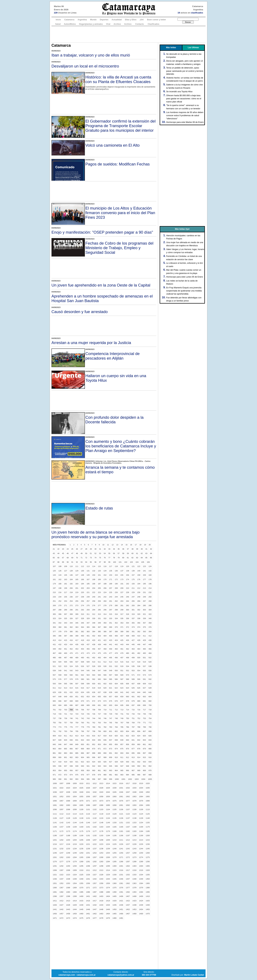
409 (133, 636)
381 (77, 632)
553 (133, 671)
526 (82, 666)
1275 (148, 857)
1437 (128, 905)
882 (60, 753)
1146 (88, 823)
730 (116, 714)
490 (82, 658)
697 (133, 705)
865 (66, 749)
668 (71, 701)
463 (133, 649)
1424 (141, 901)
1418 (101, 901)
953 (54, 770)
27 (82, 549)
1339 (75, 879)
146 (71, 575)
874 (116, 749)
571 (133, 675)
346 (82, 623)
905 (88, 757)
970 (150, 770)
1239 (108, 849)
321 (144, 614)
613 (66, 688)
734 (139, 714)
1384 (75, 892)
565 (99, 675)
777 (77, 727)
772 (150, 723)
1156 (55, 827)
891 (111, 753)
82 (132, 558)
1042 (95, 792)
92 (77, 562)
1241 (121, 849)
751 (133, 718)
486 (60, 658)
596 (71, 684)
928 (116, 762)
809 (54, 736)
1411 (55, 901)
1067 (61, 801)
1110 (148, 809)
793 (66, 731)
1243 (134, 849)
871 (99, 749)
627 (144, 688)
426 (128, 640)
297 (111, 610)
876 (128, 749)
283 (133, 605)
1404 (108, 896)
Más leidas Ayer (182, 229)
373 (133, 627)
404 (105, 636)
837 (111, 740)
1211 (121, 840)
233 (54, 597)
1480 (114, 918)
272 (71, 605)
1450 (114, 909)
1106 (121, 809)
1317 (128, 870)
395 (54, 636)
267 (144, 601)
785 (122, 727)
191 (122, 584)
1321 (55, 875)
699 (144, 705)
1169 (141, 827)
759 (77, 723)
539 (54, 671)
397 (66, 636)
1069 (75, 801)
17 (136, 545)
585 (111, 679)
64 (151, 553)
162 (60, 579)
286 (150, 605)
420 (94, 640)
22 (58, 549)
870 (94, 749)
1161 (88, 827)
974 (71, 775)
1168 (134, 827)
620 (105, 688)
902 (71, 757)
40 (142, 549)
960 (94, 770)
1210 (114, 840)
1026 (88, 788)
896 (139, 753)
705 (77, 710)
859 (133, 744)
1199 (141, 836)
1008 (68, 783)
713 (122, 710)
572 (139, 675)
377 (54, 632)
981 (111, 775)
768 (128, 723)
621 (111, 688)
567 (111, 675)
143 (54, 575)
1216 (55, 844)
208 (116, 588)
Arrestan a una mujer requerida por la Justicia (91, 343)
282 (128, 605)
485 (54, 658)
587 (122, 679)
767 (122, 723)
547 (99, 671)
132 (94, 571)
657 (111, 697)
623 (122, 688)
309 (77, 614)
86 (151, 558)
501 (144, 658)
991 (66, 779)
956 (71, 770)
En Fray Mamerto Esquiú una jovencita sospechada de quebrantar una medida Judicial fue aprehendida (184, 291)
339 (144, 618)
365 (88, 627)
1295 (81, 866)
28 (86, 549)
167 (88, 579)
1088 (101, 805)
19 (145, 545)
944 (105, 766)
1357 (95, 883)
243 (111, 597)
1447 (95, 909)
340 (150, 618)
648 (60, 697)
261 (111, 601)
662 (139, 697)
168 (94, 579)
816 (94, 736)
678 (128, 701)
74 (95, 558)
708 (94, 710)
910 (116, 757)
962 (105, 770)
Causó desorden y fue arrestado (80, 312)
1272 (128, 857)
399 (77, 636)
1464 (108, 914)
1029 (108, 788)
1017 (128, 783)
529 (99, 666)
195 (144, 584)
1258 (134, 853)
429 (144, 640)
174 (128, 579)
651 (77, 697)
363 (77, 627)
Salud (58, 24)
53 (100, 553)
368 (105, 627)
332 (105, 618)
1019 (141, 783)
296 (105, 610)
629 (54, 692)
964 (116, 770)
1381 (55, 892)
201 (77, 588)
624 (128, 688)
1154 (141, 823)
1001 (123, 779)
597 (77, 684)
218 (71, 592)
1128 (68, 818)
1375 (114, 888)
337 (133, 618)
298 (116, 610)
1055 (81, 797)
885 (77, 753)
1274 (141, 857)
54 (105, 553)
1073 (101, 801)
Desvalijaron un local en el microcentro (85, 66)
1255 (114, 853)
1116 (88, 814)
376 (150, 627)
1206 (88, 840)
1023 (68, 788)
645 (144, 692)
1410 (148, 896)
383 (88, 632)
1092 (128, 805)
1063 (134, 797)
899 (54, 757)
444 (128, 644)
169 (99, 579)
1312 (95, 870)
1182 (128, 831)
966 (128, 770)
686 (71, 705)
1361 (121, 883)
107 (54, 566)
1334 (141, 875)
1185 (148, 831)
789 (144, 727)
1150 (114, 823)
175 (133, 579)
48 (77, 553)
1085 (81, 805)
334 (116, 618)
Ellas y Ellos (131, 20)
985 (133, 775)
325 (66, 618)
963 (111, 770)
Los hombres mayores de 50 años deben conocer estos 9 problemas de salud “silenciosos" (185, 115)
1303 (134, 866)
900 (60, 757)
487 (66, 658)
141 (144, 571)
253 (66, 601)
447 (144, 644)
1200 (148, 836)
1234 (75, 849)
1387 (95, 892)
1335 (148, 875)
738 (60, 718)
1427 (61, 905)
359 (54, 627)
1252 (95, 853)
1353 (68, 883)
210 (128, 588)
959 (88, 770)
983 (122, 775)
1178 (101, 831)
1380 (148, 888)
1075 (114, 801)
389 (122, 632)
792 (60, 731)
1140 (148, 818)
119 (122, 566)
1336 (55, 879)
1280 (81, 862)
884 (71, 753)
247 (133, 597)
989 (54, 779)
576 (60, 679)
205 (99, 588)
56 (114, 553)
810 (60, 736)
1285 (114, 862)
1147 (95, 823)
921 (77, 762)
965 (122, 770)
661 (133, 697)
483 (144, 653)
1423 (134, 901)
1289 (141, 862)
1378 (134, 888)
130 (82, 571)
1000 (117, 779)
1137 (128, 818)
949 (133, 766)
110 (71, 566)
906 (94, 757)
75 (100, 558)
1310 (81, 870)
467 (54, 653)
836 (105, 740)
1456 (55, 914)
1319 (141, 870)
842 (139, 740)
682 (150, 701)
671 (88, 701)
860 (139, 744)
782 (105, 727)
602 (105, 684)
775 (66, 727)
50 (86, 553)
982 (116, 775)
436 (82, 644)
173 (122, 579)
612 (60, 688)
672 (94, 701)
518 (139, 662)
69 (72, 558)
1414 (75, 901)
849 (77, 744)
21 (54, 549)
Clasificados (153, 24)
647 (54, 697)
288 (60, 610)
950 (139, 766)
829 (66, 740)
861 (144, 744)
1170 (148, 827)
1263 (68, 857)
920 (71, 762)
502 (150, 658)
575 (54, 679)
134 (105, 571)
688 (82, 705)
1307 (61, 870)
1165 (114, 827)
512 (105, 662)
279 (111, 605)
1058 (101, 797)
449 (54, 649)
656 (105, 697)
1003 (137, 779)
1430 (81, 905)
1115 (81, 814)
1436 (121, 905)
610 (150, 684)
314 (105, 614)
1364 (141, 883)
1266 (88, 857)
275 (88, 605)
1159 (75, 827)
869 (88, 749)
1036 (55, 792)
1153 (134, 823)
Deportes (104, 20)
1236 (88, 849)
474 (94, 653)
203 (88, 588)
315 (111, 614)
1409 (141, 896)
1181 (121, 831)
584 (105, 679)
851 (88, 744)
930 (128, 762)
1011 (88, 783)
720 (60, 714)
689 (88, 705)
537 (144, 666)
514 (116, 662)
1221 (88, 844)
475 (99, 653)
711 (111, 710)
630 (60, 692)
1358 (101, 883)
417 (77, 640)
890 (105, 753)
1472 (61, 918)
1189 (75, 836)
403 (99, 636)
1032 (128, 788)
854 (105, 744)
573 (144, 675)
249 (144, 597)
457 (99, 649)
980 (105, 775)
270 (60, 605)
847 (66, 744)
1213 (134, 840)
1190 (81, 836)
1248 (68, 853)
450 (60, 649)
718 (150, 710)
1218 (68, 844)
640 (116, 692)
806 (139, 731)
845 (54, 744)
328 (82, 618)
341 (54, 623)
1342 (95, 879)
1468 (134, 914)
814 (82, 736)
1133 (101, 818)
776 (71, 727)
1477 (95, 918)
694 (116, 705)
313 (99, 614)
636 (94, 692)
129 (77, 571)
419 (88, 640)
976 (82, 775)
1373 (101, 888)
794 (71, 731)
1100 (81, 809)
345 (77, 623)
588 (128, 679)
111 (77, 566)
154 (116, 575)
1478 (101, 918)
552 (128, 671)
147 (77, 575)
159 (144, 575)
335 (122, 618)
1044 (108, 792)
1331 (121, 875)
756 (60, 723)
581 (88, 679)
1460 (81, 914)
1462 (95, 914)
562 (82, 675)
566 (105, 675)
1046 (121, 792)
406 (116, 636)
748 (116, 718)
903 (77, 757)
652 (82, 697)
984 (128, 775)
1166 (121, 827)
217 (66, 592)
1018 (134, 783)
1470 (148, 914)
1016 (121, 783)
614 (71, 688)
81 (128, 558)
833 (88, 740)
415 (66, 640)
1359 (108, 883)
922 (82, 762)
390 (128, 632)
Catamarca (69, 20)
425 (122, 640)
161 (54, 579)
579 (77, 679)
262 (116, 601)
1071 (88, 801)
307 (66, 614)
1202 (61, 840)
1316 (121, 870)
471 (77, 653)
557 (54, 675)
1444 (75, 909)
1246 (55, 853)
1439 (141, 905)
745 (99, 718)
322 (150, 614)
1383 (68, 892)
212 (139, 588)
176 (139, 579)
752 (139, 718)
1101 (88, 809)
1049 (141, 792)
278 (105, 605)
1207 (95, 840)
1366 (55, 888)
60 (132, 553)
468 (60, 653)
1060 (114, 797)
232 (150, 592)
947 (122, 766)
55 (109, 553)
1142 (61, 823)
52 (95, 553)
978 (94, 775)
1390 (114, 892)
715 (133, 710)
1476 (88, 918)
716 (139, 710)
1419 (108, 901)
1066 (55, 801)
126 (60, 571)
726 (94, 714)
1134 (108, 818)
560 (71, 675)
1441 (55, 909)
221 (88, 592)
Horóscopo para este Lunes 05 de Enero (185, 277)
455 (88, 649)
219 (77, 592)
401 (88, 636)
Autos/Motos (70, 24)
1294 (75, 866)
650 (71, 697)
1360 (114, 883)
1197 (128, 836)
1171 (55, 831)
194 (139, 584)
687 (77, 705)
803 (122, 731)
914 (139, 757)
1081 (55, 805)
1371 (88, 888)
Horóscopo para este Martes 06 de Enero (185, 122)
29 (91, 549)
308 (71, 614)
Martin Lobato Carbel (194, 975)
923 (88, 762)
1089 (108, 805)
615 (77, 688)
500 (139, 658)
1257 (128, 853)
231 (144, 592)
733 (133, 714)
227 (122, 592)
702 (60, 710)
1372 (95, 888)
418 (82, 640)
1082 (61, 805)
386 (105, 632)
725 (88, 714)
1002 (130, 779)
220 (82, 592)
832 (82, 740)
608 (139, 684)
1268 (101, 857)
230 (139, 592)
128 (71, 571)
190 (116, 584)
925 (99, 762)
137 (122, 571)
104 (137, 562)
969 (144, 770)
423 (111, 640)
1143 (68, 823)
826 (150, 736)
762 (94, 723)
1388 (101, 892)
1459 (75, 914)
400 (82, 636)
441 (111, 644)
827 (54, 740)
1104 (108, 809)
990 (60, 779)
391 (133, 632)
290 (71, 610)
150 (94, 575)
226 (116, 592)
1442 (61, 909)
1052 (61, 797)
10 (103, 545)
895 (133, 753)
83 (137, 558)
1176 (88, 831)
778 (82, 727)
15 (127, 545)
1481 (121, 918)
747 (111, 718)
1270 (114, 857)
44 (58, 553)
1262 (61, 857)
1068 (68, 801)
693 (111, 705)
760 (82, 723)
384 (94, 632)
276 (94, 605)
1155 (148, 823)
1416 (88, 901)
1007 (61, 783)
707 (88, 710)
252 (60, 601)
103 (131, 562)
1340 (81, 879)
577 (66, 679)
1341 (88, 879)
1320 (148, 870)
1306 (55, 870)
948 (128, 766)
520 (150, 662)
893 (122, 753)
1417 (95, 901)
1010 (81, 783)
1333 (134, 875)
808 (150, 731)
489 (77, 658)
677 (122, 701)
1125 (148, 814)
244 (116, 597)
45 (63, 553)
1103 (101, 809)
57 (119, 553)
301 (133, 610)
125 (54, 571)
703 (66, 710)
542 (71, 671)
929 (122, 762)
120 (128, 566)
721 (66, 714)
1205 (81, 840)
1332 (128, 875)
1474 (75, 918)
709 (99, 710)
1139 (141, 818)
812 (71, 736)
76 (105, 558)
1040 (81, 792)
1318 (134, 870)
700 (150, 705)
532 (116, 666)
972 (60, 775)
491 (88, 658)
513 (111, 662)
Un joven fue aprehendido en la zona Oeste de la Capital (101, 285)
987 (144, 775)
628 (150, 688)
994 (82, 779)
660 (128, 697)
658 (116, 697)
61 (137, 553)
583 (99, 679)
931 (133, 762)
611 (54, 688)
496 (116, 658)
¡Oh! (142, 20)
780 (94, 727)
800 (105, 731)
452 (71, 649)
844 (150, 740)
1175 (81, 831)
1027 (95, 788)
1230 (148, 844)
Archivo (117, 24)
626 (139, 688)
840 (128, 740)
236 (71, 597)
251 (54, 601)
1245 (148, 849)
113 (88, 566)
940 (82, 766)
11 (108, 545)
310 (82, 614)
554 (139, 671)
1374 (108, 888)
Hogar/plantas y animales (91, 24)
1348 (134, 879)
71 (82, 558)
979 (99, 775)
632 (71, 692)
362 (71, 627)
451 (66, 649)
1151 (121, 823)
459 (111, 649)
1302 (128, 866)
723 (77, 714)
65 (54, 558)
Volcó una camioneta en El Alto (113, 145)
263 (122, 601)
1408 (134, 896)
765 (111, 723)
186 (94, 584)
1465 (114, 914)
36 (123, 549)
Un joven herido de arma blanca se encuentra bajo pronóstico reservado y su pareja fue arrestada (96, 534)
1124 (141, 814)
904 (82, 757)
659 (122, 697)
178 (150, 579)
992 (71, 779)
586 (116, 679)
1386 (88, 892)
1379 (141, 888)
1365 (148, 883)
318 (128, 614)
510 (94, 662)
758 (71, 723)
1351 (55, 883)
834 (94, 740)
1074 (108, 801)
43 (54, 553)
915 (144, 757)
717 (144, 710)
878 (139, 749)
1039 (75, 792)
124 (150, 566)
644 (139, 692)
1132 (95, 818)
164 (71, 579)
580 (82, 679)
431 (54, 644)
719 (54, 714)
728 (105, 714)
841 (133, 740)
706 (82, 710)
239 (88, 597)
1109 (141, 809)
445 (133, 644)
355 (133, 623)
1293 (68, 866)
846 (60, 744)
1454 (141, 909)
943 (99, 766)
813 (77, 736)
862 (150, 744)
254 (71, 601)
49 (82, 553)
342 (60, 623)
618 (94, 688)
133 (99, 571)
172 (116, 579)
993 (77, 779)
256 (82, 601)
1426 (55, 905)
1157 (61, 827)
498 (128, 658)
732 (128, 714)
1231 (55, 849)
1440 (148, 905)
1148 (101, 823)
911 (122, 757)
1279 (75, 862)
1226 (121, 844)
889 (99, 753)
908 (105, 757)
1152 (128, 823)
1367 (61, 888)
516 (128, 662)
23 (63, 549)
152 (105, 575)
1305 (148, 866)
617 (88, 688)
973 (66, 775)
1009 (75, 783)
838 (116, 740)
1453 (134, 909)
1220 (81, 844)
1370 (81, 888)
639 (111, 692)
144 (60, 575)
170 (105, 579)
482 (139, 653)
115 (99, 566)
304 (150, 610)
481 (133, 653)
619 (99, 688)
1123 (134, 814)
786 (128, 727)
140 (139, 571)
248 (139, 597)
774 (60, 727)
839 (122, 740)
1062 (128, 797)
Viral (108, 24)
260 (105, 601)
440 (105, 644)
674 (105, 701)
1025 (81, 788)
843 (144, 740)
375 (144, 627)
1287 (128, 862)
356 (139, 623)
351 (111, 623)
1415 (81, 901)
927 (111, 762)
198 (60, 588)
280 (116, 605)
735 (144, 714)
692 (105, 705)
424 (116, 640)
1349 (141, 879)
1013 (101, 783)
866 (71, 749)
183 (77, 584)
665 (54, 701)
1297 (95, 866)
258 (94, 601)
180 (60, 584)
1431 (88, 905)
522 (60, 666)
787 (133, 727)
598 (82, 684)
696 (128, 705)
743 (88, 718)
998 (105, 779)
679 (133, 701)
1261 (55, 857)
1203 (68, 840)
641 (122, 692)
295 (99, 610)
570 (128, 675)
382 (82, 632)
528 (94, 666)
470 (71, 653)
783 (111, 727)
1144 (75, 823)
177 (144, 579)
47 (72, 553)
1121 (121, 814)
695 (122, 705)
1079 (141, 801)
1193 (101, 836)
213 (144, 588)
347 (88, 623)
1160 (81, 827)
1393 (134, 892)
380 (71, 632)
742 (82, 718)
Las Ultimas (193, 48)
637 (99, 692)
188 (105, 584)
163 (66, 579)
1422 (128, 901)
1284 (108, 862)
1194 (108, 836)
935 (54, 766)
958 (82, 770)
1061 (121, 797)
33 (109, 549)
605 (122, 684)
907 (99, 757)
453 (77, 649)
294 (94, 610)
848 (71, 744)
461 (122, 649)
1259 (141, 853)
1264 (75, 857)
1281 (88, 862)
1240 (114, 849)
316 (116, 614)
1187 (61, 836)
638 (105, 692)
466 (150, 649)
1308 (68, 870)
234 (60, 597)
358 (150, 623)
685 (66, 705)
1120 (114, 814)
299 (122, 610)
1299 (108, 866)
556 (150, 671)
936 (60, 766)
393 (144, 632)
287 (54, 610)
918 (60, 762)
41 (146, 549)
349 (99, 623)
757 (66, 723)
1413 (68, 901)
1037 (61, 792)
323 (54, 618)
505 (66, 662)
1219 (75, 844)
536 (139, 666)
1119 (108, 814)
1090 (114, 805)
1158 (68, 827)
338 (139, 618)
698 (139, 705)
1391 (121, 892)
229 (133, 592)
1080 (148, 801)
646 (150, 692)
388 (116, 632)
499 (133, 658)
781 (99, 727)
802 (116, 731)
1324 (75, 875)
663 (144, 697)
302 (139, 610)
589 (133, 679)
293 (88, 610)
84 (142, 558)
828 (60, 740)
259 (99, 601)
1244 (141, 849)
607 (133, 684)
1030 (114, 788)
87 (54, 562)
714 (128, 710)
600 (94, 684)
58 (123, 553)
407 (122, 636)
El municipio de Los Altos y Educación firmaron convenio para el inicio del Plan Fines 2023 (120, 213)
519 (144, 662)
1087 (95, 805)
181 (66, 584)
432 (60, 644)
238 (82, 597)
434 (71, 644)
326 (71, 618)
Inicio (58, 20)
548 (105, 671)
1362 (128, 883)
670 (82, 701)
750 (128, 718)
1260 (148, 853)
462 (128, 649)
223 (99, 592)
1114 (75, 814)
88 (58, 562)
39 (137, 549)
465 (144, 649)
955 (66, 770)
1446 (88, 909)
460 (116, 649)
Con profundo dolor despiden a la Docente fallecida (114, 420)
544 (82, 671)
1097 (61, 809)
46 (68, 553)
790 (150, 727)
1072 (95, 801)
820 (116, 736)
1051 (55, 797)
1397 (61, 896)
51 (91, 553)
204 (94, 588)
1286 (121, 862)
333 (111, 618)
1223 (101, 844)
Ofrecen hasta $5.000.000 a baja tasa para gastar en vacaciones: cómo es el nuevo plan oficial (184, 99)
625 (133, 688)
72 (86, 558)
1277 (61, 862)
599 (88, 684)
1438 (134, 905)
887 (88, 753)
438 (94, 644)
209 (122, 588)
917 (54, 762)
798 (94, 731)
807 (144, 731)
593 (54, 684)
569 (122, 675)
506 (71, 662)
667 (66, 701)
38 (132, 549)
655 (99, 697)
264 (128, 601)
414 (60, 640)
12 (113, 545)
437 (88, 644)
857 (122, 744)
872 (105, 749)
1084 (75, 805)
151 (99, 575)
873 (111, 749)
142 (150, 571)
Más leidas (171, 48)
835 (99, 740)
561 (77, 675)
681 (144, 701)
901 (66, 757)
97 (100, 562)
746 (105, 718)
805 (133, 731)
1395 (148, 892)
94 (86, 562)
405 (111, 636)
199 (66, 588)
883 (66, 753)
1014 (108, 783)
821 (122, 736)
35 (119, 549)
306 (60, 614)
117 (111, 566)
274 (82, 605)
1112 (61, 814)
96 (95, 562)
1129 (75, 818)
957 (77, 770)
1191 (88, 836)
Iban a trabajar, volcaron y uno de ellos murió (91, 55)
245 (122, 597)
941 (88, 766)
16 (131, 545)
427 (133, 640)
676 (116, 701)
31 (100, 549)
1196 (121, 836)
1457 (61, 914)
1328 (101, 875)
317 (122, 614)
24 (68, 549)
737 (54, 718)
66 (58, 558)
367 (99, 627)
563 (88, 675)
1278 (68, 862)
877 (133, 749)
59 (128, 553)
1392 (128, 892)
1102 (95, 809)
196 (150, 584)
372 (128, 627)
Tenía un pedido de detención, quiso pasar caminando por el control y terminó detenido (185, 71)
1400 (81, 896)
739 (66, 718)
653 (88, 697)
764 (105, 723)
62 (142, 553)
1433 (101, 905)
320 (139, 614)
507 (77, 662)
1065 (148, 797)
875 (122, 749)
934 (150, 762)
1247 (61, 853)
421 (99, 640)
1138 (134, 818)
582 (94, 679)
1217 (61, 844)
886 (82, 753)
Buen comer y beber (156, 20)
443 (122, 644)
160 (150, 575)
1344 (108, 879)
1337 (61, 879)
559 (66, 675)
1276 (55, 862)
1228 (134, 844)
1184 (141, 831)
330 (94, 618)
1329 (108, 875)
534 (128, 666)
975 (77, 775)
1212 (128, 840)
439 (99, 644)
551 (122, 671)
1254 (108, 853)
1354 (75, 883)
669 (77, 701)
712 (116, 710)
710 (105, 710)
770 (139, 723)
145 (66, 575)
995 (88, 779)
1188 (68, 836)
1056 (88, 797)
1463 (101, 914)
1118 (101, 814)
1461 (88, 914)
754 (150, 718)
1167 (128, 827)
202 (82, 588)
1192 (95, 836)
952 (150, 766)
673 (99, 701)
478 (116, 653)
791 (54, 731)
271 (66, 605)
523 (66, 666)
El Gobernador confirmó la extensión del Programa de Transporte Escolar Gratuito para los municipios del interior (120, 126)
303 (144, 610)
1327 (95, 875)
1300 (114, 866)
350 (105, 623)
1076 (121, 801)
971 (54, 775)
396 (60, 636)
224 (105, 592)
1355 (81, 883)
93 (82, 562)
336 (128, 618)
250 (150, 597)
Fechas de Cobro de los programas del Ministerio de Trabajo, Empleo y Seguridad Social (119, 248)
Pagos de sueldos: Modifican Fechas (118, 164)
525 (77, 666)
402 (94, 636)
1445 (81, 909)
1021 (55, 788)
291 (77, 610)
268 (150, 601)
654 (94, 697)
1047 (128, 792)
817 (99, 736)
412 (150, 636)
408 (128, 636)
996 (94, 779)
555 (144, 671)
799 (99, 731)
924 (94, 762)
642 (128, 692)
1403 (101, 896)
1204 (75, 840)
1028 (101, 788)
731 (122, 714)
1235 (81, 849)
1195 (114, 836)
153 (111, 575)
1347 (128, 879)
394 (150, 632)
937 (66, 766)
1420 (114, 901)
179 (54, 584)
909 (111, 757)
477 (111, 653)
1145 (81, 823)
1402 (95, 896)
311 (88, 614)
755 (54, 723)
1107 (128, 809)
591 (144, 679)
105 (143, 562)
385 (99, 632)
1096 (55, 809)
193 (133, 584)
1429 (75, 905)
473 (88, 653)
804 (128, 731)
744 (94, 718)
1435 (114, 905)
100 (114, 562)
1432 (95, 905)
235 (66, 597)
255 (77, 601)
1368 (68, 888)
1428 (68, 905)
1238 (101, 849)
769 (133, 723)
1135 (114, 818)
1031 (121, 788)
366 (94, 627)
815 (88, 736)
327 (77, 618)
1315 (114, 870)
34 (114, 549)
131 (88, 571)
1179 (108, 831)
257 (88, 601)
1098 (68, 809)
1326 (88, 875)
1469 (141, 914)
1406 (121, 896)
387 (111, 632)
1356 (88, 883)
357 (144, 623)
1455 (148, 909)
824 (139, 736)
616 (82, 688)
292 (82, 610)
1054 (75, 797)
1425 (148, 901)
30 (95, 549)
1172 (61, 831)
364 (82, 627)
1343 (101, 879)
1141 (55, 823)
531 (111, 666)
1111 (55, 814)
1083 (68, 805)
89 (63, 562)
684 (60, 705)
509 (88, 662)
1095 (148, 805)
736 (150, 714)
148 (82, 575)
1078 (134, 801)
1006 (55, 783)
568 (116, 675)
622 (116, 688)
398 (71, 636)
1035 (148, 788)
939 (77, 766)
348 (94, 623)
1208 (101, 840)
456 (94, 649)
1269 (108, 857)
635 (88, 692)
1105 (114, 809)
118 (116, 566)
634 (82, 692)
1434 (108, 905)
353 (122, 623)
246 (128, 597)
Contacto (139, 24)
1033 (134, 788)
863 (54, 749)
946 (116, 766)
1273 (134, 857)
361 (66, 627)
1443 (68, 909)
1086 (88, 805)
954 (60, 770)
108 (60, 566)
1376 (121, 888)
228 (128, 592)
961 (99, 770)
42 (151, 549)
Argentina (82, 20)
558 (60, 675)
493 (99, 658)
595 (66, 684)
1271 (121, 857)
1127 (61, 818)
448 (150, 644)
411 (144, 636)
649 (66, 697)
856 (116, 744)
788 (139, 727)
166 (82, 579)
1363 (134, 883)
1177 (95, 831)
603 (111, 684)
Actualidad (117, 20)
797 (88, 731)
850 (82, 744)
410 (139, 636)
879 (144, 749)
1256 (121, 853)
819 (111, 736)
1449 (108, 909)
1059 (108, 797)
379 (66, 632)
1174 (75, 831)
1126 (55, 818)
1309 (75, 870)
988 (150, 775)
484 (150, 653)
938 (71, 766)
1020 (148, 783)
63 (146, 553)
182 (71, 584)
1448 (101, 909)
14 (122, 545)
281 (122, 605)
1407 (128, 896)
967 (133, 770)
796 (82, 731)
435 (77, 644)
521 (54, 666)
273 (77, 605)
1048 (134, 792)
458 (105, 649)
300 (128, 610)
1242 (128, 849)
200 (71, 588)
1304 (141, 866)
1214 (141, 840)
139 (133, 571)
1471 (55, 918)
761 (88, 723)
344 (71, 623)
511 (99, 662)
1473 (68, 918)
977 (88, 775)
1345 (114, 879)
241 (99, 597)
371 (122, 627)
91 (72, 562)
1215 (148, 840)
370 (116, 627)
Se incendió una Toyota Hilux (179, 92)
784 (116, 727)
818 (105, 736)
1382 (61, 892)
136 (116, 571)
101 (120, 562)
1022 (61, 788)
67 (63, 558)
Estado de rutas (99, 508)
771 (144, 723)
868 (82, 749)
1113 (68, 814)
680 (139, 701)
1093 (134, 805)
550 (116, 671)
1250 (81, 853)
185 (88, 584)
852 (94, 744)
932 (139, 762)
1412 (61, 901)
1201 (55, 840)
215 (54, 592)
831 (77, 740)
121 (133, 566)
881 (54, 753)
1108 (134, 809)
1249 (75, 853)
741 (77, 718)
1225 (114, 844)
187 (99, 584)
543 (77, 671)
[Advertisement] (128, 34)
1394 (141, 892)
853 (99, 744)
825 (144, 736)
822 (128, 736)
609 (144, 684)
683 (54, 705)
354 (128, 623)
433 (66, 644)
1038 (68, 792)
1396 (55, 896)
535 (133, 666)
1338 (68, 879)
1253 (101, 853)
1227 (128, 844)
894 (128, 753)
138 (128, 571)
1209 (108, 840)
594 (60, 684)
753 (144, 718)
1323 (68, 875)
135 (111, 571)
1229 (141, 844)
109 (66, 566)
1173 (68, 831)
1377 (128, 888)
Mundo (93, 20)
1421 (121, 901)
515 (122, 662)
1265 (81, 857)
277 (99, 605)
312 (94, 614)
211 (133, 588)
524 (71, 666)
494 (105, 658)
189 (111, 584)
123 (144, 566)
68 (68, 558)
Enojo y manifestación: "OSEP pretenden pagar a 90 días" (102, 232)
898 (150, 753)
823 (133, 736)
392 (139, 632)
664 (150, 697)
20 (150, 545)
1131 (88, 818)
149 (88, 575)
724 (82, 714)
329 (88, 618)
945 (111, 766)
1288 (134, 862)
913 (133, 757)
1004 (143, 779)
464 (139, 649)
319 (133, 614)
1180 (114, 831)
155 (122, 575)
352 (116, 623)
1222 (95, 844)
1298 (101, 866)
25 (72, 549)
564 (94, 675)
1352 (61, 883)
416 (71, 640)
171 (111, 579)
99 (109, 562)
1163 (101, 827)
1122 (128, 814)
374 (139, 627)
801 (111, 731)
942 (94, 766)
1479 (108, 918)
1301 (121, 866)
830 (71, 740)
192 (128, 584)
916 (150, 757)
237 (77, 597)
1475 (81, 918)
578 (71, 679)
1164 (108, 827)
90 (68, 562)
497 (122, 658)
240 (94, 597)
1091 (121, 805)
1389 (108, 892)
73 (91, 558)
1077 (128, 801)
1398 (68, 896)
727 (99, 714)
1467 (128, 914)
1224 (108, 844)
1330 (114, 875)
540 (60, 671)
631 (66, 692)
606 (128, 684)
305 (54, 614)
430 (150, 640)
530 (105, 666)
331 (99, 618)
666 (60, 701)
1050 (148, 792)
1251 (88, 853)
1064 (141, 797)
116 (105, 566)
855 (111, 744)
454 (82, 649)
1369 (75, 888)
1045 (114, 792)
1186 (55, 836)
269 (54, 605)
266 (139, 601)
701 (54, 710)
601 (99, 684)
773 (54, 727)
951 (144, 766)
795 (77, 731)
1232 (61, 849)
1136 (121, 818)
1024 (75, 788)
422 (105, 640)
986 (139, 775)
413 (54, 640)
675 (111, 701)
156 (128, 575)
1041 (88, 792)
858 (128, 744)
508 (82, 662)
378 (60, 632)
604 (116, 684)
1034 (141, 788)
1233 (68, 849)
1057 (95, 797)
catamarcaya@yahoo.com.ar (121, 975)
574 (150, 675)
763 (99, 723)
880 (150, 749)
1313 (101, 870)
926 (105, 762)
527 (88, 666)
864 (60, 749)
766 (116, 723)
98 (105, 562)
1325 (81, 875)
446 (139, 644)
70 (77, 558)
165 (77, 579)
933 (144, 762)
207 (111, 588)
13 (117, 545)
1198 (134, 836)
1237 (95, 849)
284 (139, 605)
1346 (121, 879)
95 (91, 562)
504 (60, 662)
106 (148, 562)
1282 (95, 862)
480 (128, 653)
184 (82, 584)
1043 (101, 792)
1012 (95, 783)
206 (105, 588)
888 (94, 753)
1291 (55, 866)
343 (66, 623)
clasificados (197, 13)
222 (94, 592)
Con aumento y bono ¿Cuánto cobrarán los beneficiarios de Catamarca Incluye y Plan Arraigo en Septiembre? (121, 446)
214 (150, 588)
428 (139, 640)
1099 (75, 809)
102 (126, 562)
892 (116, 753)
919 (66, 762)
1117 (95, 814)
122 (139, 566)
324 (60, 618)
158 (139, 575)
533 (122, 666)
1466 (121, 914)
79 (119, 558)
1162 (95, 827)
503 (54, 662)
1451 (121, 909)
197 (54, 588)
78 (114, 558)
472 (82, 653)
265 (133, 601)
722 (71, 714)
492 (94, 658)
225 (111, 592)
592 (150, 679)
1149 (108, 823)
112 (82, 566)
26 (77, 549)
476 (105, 653)
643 (133, 692)
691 (99, 705)
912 (128, 757)
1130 (81, 818)
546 (94, 671)
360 (60, 627)
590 (139, 679)
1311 (88, 870)
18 (140, 545)
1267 (95, 857)
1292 (61, 866)
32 (105, 549)
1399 (75, 896)
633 (77, 692)
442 (116, 644)
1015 (114, 783)
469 (66, 653)
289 (66, 610)
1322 (61, 875)
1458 (68, 914)
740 (71, 718)
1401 (88, 896)
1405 (114, 896)
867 (77, 749)
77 (109, 558)
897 (144, 753)
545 (88, 671)
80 (123, 558)
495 (111, 658)
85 (146, 558)
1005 (150, 779)
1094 (141, 805)
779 (88, 727)
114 (94, 566)
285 (144, 605)
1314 (108, 870)
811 (66, 736)
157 (133, 575)
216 (60, 592)
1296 (88, 866)
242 (105, 597)
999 (111, 779)
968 (139, 770)
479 (122, 653)
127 (66, 571)
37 (128, 549)
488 (71, 658)
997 (99, 779)
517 (133, 662)
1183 (134, 831)
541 (66, 671)
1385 (81, 892)
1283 (101, 862)
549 (111, 671)
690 (94, 705)
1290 (148, 862)
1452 (128, 909)
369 (111, 627)
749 (122, 718)
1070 (81, 801)
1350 (148, 879)
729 (111, 714)
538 (150, 666)
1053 (68, 797)
